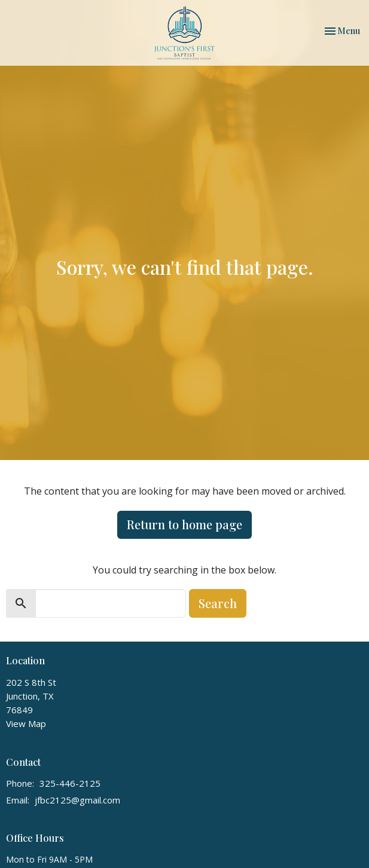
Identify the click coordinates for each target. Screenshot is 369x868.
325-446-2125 (70, 783)
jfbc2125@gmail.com (77, 800)
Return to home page (184, 524)
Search (218, 603)
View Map (26, 723)
